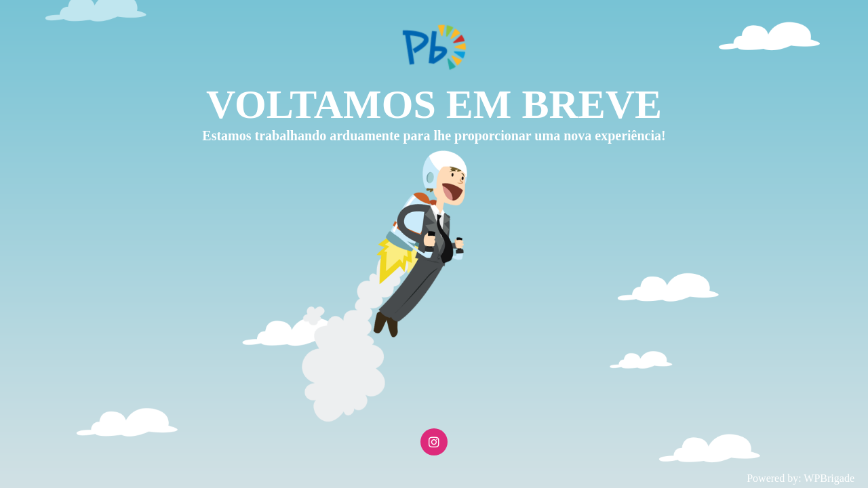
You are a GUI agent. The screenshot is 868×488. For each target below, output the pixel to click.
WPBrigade (829, 478)
